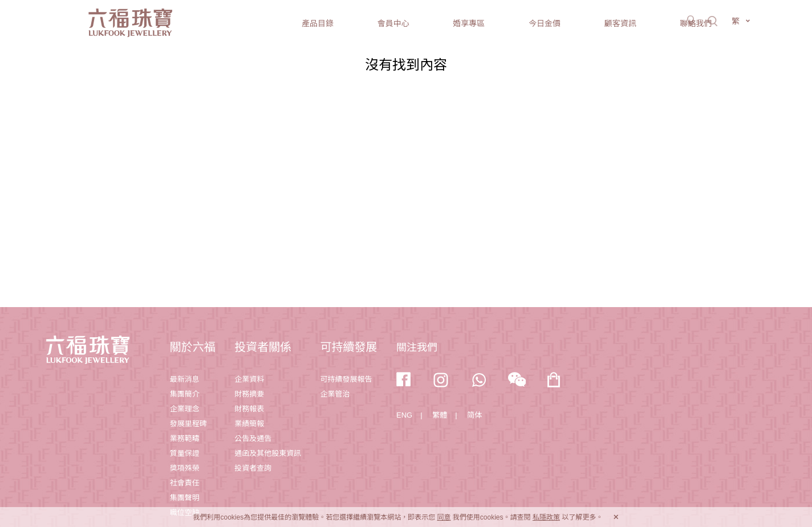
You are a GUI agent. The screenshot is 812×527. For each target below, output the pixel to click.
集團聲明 (185, 498)
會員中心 (393, 23)
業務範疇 (185, 438)
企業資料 (249, 379)
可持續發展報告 (346, 379)
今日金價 (545, 23)
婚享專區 (469, 23)
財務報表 (249, 409)
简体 (474, 415)
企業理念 (185, 409)
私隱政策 (546, 517)
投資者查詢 (253, 468)
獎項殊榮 (185, 468)
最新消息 (185, 379)
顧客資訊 (620, 23)
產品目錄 (318, 23)
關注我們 (417, 348)
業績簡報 (249, 424)
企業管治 (335, 394)
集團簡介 (185, 394)
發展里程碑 (188, 424)
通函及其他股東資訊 (268, 453)
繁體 (440, 415)
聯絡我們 (696, 23)
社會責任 (185, 483)
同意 (444, 517)
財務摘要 (249, 394)
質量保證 (185, 453)
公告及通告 (253, 438)
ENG (404, 415)
